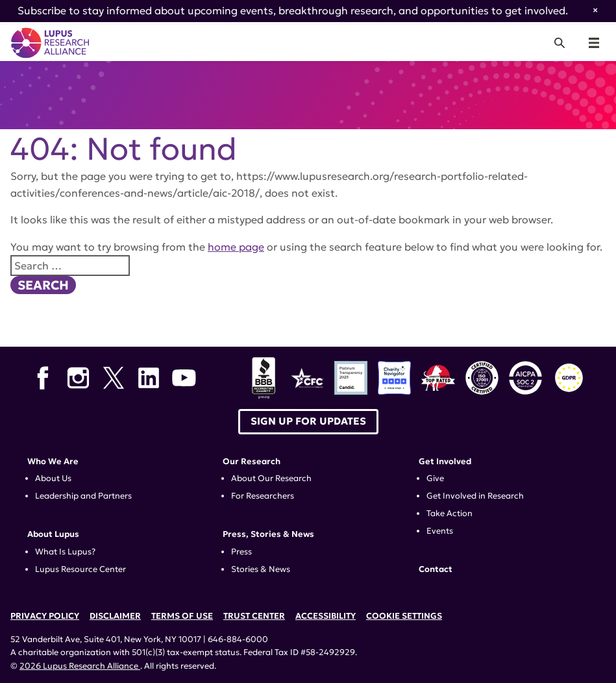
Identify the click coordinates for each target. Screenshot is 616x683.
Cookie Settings (404, 616)
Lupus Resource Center (80, 569)
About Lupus (53, 534)
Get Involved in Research (475, 496)
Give (435, 478)
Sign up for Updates (308, 421)
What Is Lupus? (65, 552)
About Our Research (271, 478)
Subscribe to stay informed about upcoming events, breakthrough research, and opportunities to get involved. (293, 10)
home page (236, 247)
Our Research (252, 462)
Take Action (450, 514)
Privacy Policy (45, 616)
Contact (436, 569)
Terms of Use (182, 616)
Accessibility (326, 616)
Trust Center (254, 616)
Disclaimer (115, 616)
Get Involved (445, 462)
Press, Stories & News (268, 534)
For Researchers (263, 496)
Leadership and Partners (83, 496)
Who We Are (53, 462)
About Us (53, 478)
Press (241, 552)
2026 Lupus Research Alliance (80, 666)
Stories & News (261, 569)
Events (440, 531)
